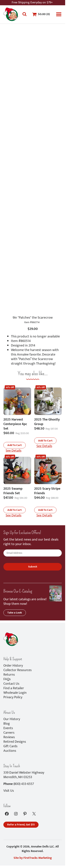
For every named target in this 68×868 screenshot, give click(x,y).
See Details (14, 451)
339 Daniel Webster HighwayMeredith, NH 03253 (24, 775)
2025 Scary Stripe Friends (47, 491)
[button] (15, 445)
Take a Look (15, 613)
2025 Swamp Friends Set (13, 491)
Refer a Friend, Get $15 (21, 825)
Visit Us (9, 791)
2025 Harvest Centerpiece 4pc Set (15, 424)
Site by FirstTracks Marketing (33, 858)
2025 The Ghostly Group (47, 422)
